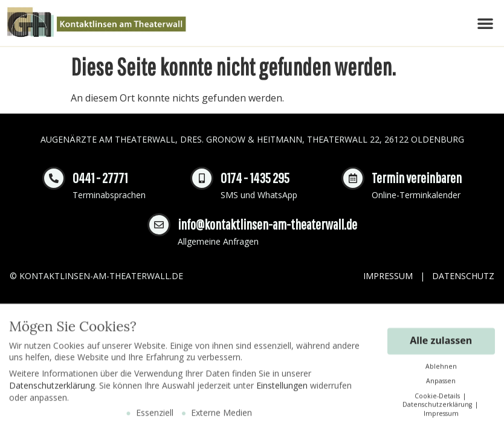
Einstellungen (282, 389)
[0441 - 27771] (54, 178)
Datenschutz (463, 276)
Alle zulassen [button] (441, 344)
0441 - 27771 (100, 178)
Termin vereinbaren (417, 178)
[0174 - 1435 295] (202, 178)
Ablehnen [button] (441, 370)
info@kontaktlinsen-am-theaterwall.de (267, 224)
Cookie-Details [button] (438, 399)
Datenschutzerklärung (52, 389)
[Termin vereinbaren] (353, 178)
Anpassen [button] (441, 385)
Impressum (388, 276)
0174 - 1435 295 (255, 178)
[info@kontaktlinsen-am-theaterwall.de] (159, 225)
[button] (485, 23)
